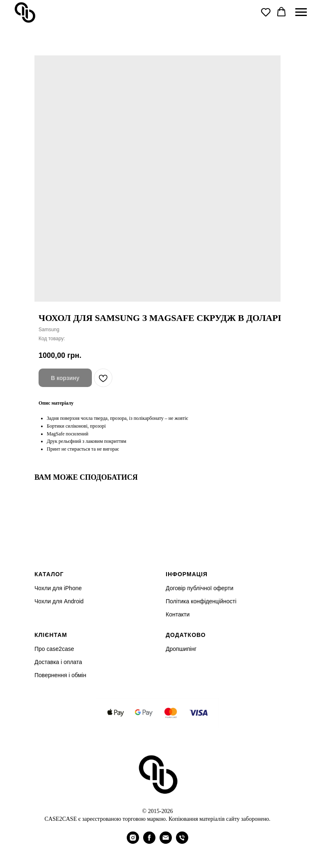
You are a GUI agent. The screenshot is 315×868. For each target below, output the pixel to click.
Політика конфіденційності (201, 601)
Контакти (178, 614)
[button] (266, 12)
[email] (166, 842)
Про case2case (54, 649)
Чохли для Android (59, 601)
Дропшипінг (181, 649)
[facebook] (149, 842)
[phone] (182, 842)
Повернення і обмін (60, 675)
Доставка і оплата (58, 662)
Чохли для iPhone (58, 588)
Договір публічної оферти (200, 588)
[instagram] (133, 842)
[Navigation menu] (301, 12)
